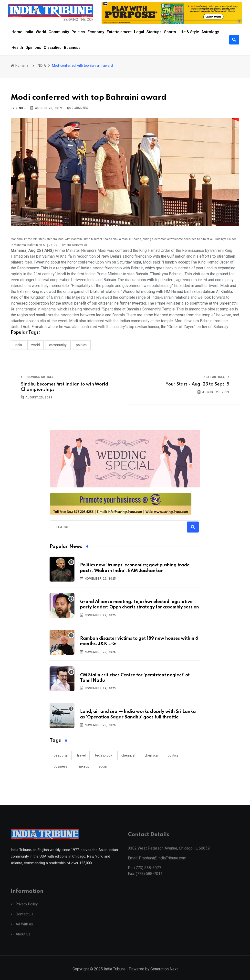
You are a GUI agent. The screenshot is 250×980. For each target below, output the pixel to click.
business (61, 766)
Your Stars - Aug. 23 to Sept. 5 (197, 384)
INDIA (41, 66)
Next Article (216, 377)
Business (72, 48)
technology (104, 755)
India (29, 32)
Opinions (33, 48)
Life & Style (189, 32)
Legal (139, 32)
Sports (170, 32)
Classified (53, 48)
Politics (78, 32)
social (103, 766)
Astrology (210, 32)
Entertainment (119, 32)
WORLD (36, 345)
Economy (96, 32)
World (41, 32)
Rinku (20, 108)
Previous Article (37, 377)
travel (81, 755)
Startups (154, 32)
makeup (83, 766)
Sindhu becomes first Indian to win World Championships (64, 387)
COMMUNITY (58, 345)
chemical (128, 755)
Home (17, 32)
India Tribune (115, 974)
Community (59, 32)
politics (173, 755)
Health (17, 48)
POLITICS (81, 345)
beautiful (61, 755)
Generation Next (164, 974)
